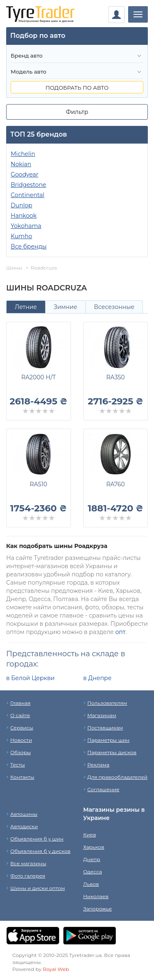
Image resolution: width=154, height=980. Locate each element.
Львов (91, 884)
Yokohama (26, 226)
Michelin (23, 154)
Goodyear (24, 174)
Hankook (24, 216)
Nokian (21, 164)
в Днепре (98, 678)
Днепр (92, 859)
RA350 (116, 377)
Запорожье (98, 909)
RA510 (39, 484)
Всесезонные (114, 307)
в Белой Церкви (30, 678)
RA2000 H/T (39, 377)
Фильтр (77, 112)
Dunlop (21, 205)
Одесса (93, 872)
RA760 (116, 484)
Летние (26, 307)
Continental (28, 195)
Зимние (66, 307)
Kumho (21, 236)
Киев (90, 835)
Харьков (94, 847)
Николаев (96, 896)
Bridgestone (28, 185)
